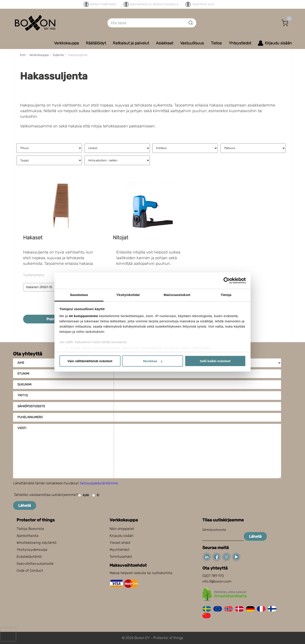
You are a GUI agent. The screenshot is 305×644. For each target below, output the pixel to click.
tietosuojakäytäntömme (99, 483)
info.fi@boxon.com (217, 581)
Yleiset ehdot (120, 543)
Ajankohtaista (27, 536)
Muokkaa (153, 361)
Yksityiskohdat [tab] (128, 295)
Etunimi (23, 374)
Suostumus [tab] (79, 295)
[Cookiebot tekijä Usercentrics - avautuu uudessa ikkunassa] (227, 281)
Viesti (22, 428)
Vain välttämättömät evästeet (90, 361)
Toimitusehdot (121, 557)
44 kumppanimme (83, 316)
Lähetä (25, 505)
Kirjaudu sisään (122, 536)
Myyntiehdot (119, 550)
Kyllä (84, 495)
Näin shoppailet (122, 529)
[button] (285, 23)
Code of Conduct (30, 570)
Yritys (23, 395)
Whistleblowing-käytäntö (36, 543)
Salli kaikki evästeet (215, 361)
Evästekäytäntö (29, 557)
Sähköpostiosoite (31, 406)
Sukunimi (25, 385)
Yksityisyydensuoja (32, 550)
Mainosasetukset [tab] (177, 295)
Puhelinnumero (30, 417)
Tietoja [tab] (226, 295)
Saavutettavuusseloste (35, 564)
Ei (96, 495)
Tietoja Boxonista (30, 529)
